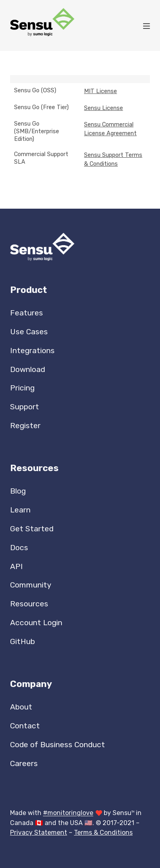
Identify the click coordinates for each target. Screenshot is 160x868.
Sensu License (104, 108)
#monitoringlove (68, 813)
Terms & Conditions (103, 832)
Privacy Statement (39, 832)
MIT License (101, 91)
